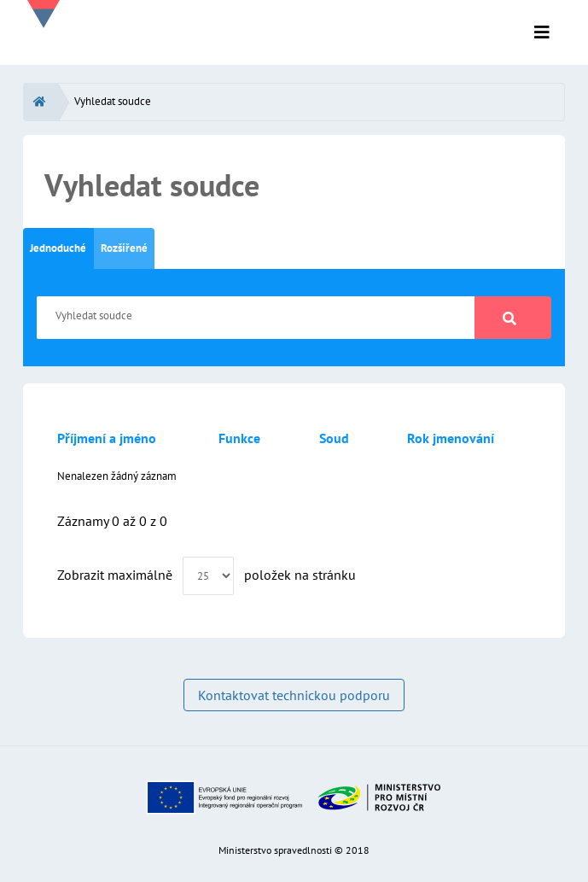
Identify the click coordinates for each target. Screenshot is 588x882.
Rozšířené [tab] (124, 248)
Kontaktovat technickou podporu (294, 695)
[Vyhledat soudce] (256, 318)
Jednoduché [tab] (58, 248)
